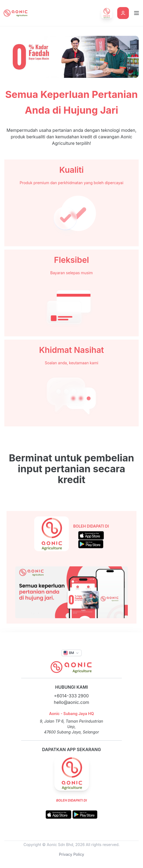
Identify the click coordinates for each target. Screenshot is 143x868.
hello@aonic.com (72, 702)
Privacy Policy (71, 854)
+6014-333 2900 (71, 696)
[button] (71, 653)
